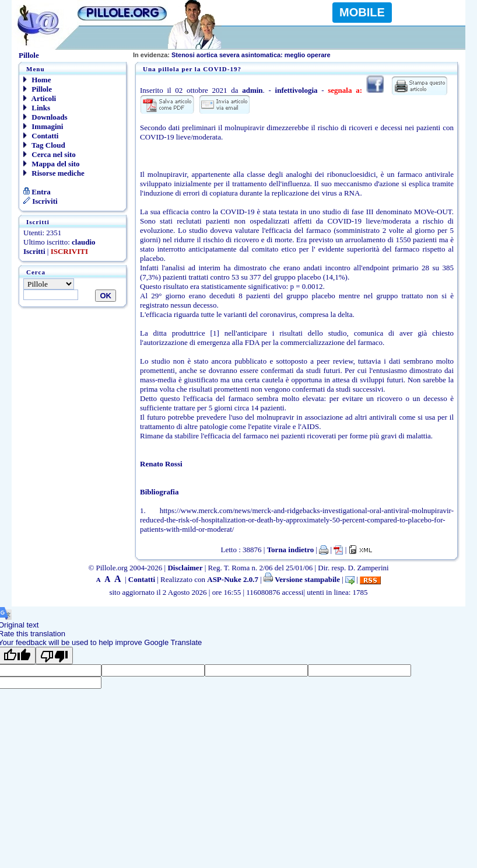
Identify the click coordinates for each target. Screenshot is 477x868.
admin (252, 90)
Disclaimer (185, 568)
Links (37, 108)
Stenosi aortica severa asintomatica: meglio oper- (228, 55)
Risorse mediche (54, 173)
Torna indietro (291, 550)
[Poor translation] (54, 656)
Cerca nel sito (50, 154)
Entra (37, 192)
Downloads (45, 117)
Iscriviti (41, 201)
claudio (83, 242)
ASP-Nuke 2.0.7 (233, 579)
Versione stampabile (302, 579)
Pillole (38, 89)
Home (37, 80)
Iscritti (34, 251)
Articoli (40, 98)
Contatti (41, 136)
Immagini (43, 126)
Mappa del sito (52, 164)
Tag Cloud (44, 145)
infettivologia (297, 90)
